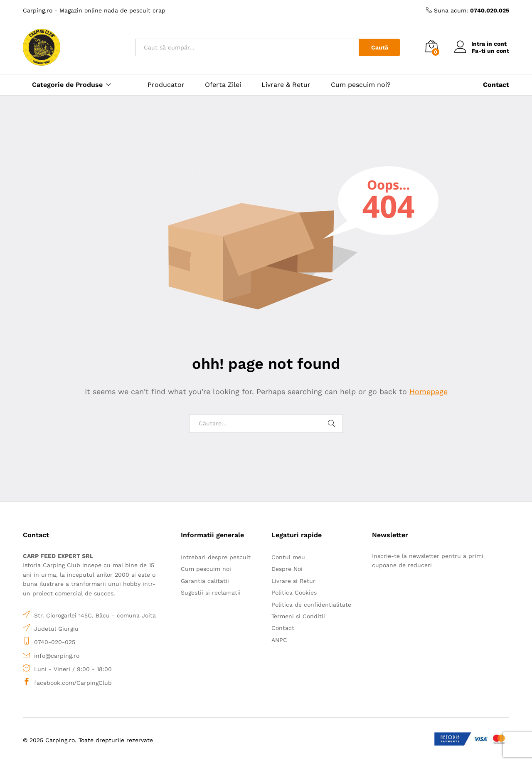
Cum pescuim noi (206, 569)
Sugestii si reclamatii (211, 593)
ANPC (279, 640)
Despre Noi (287, 569)
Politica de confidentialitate (311, 605)
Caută (380, 47)
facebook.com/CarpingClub (73, 683)
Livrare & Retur (286, 85)
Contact (283, 628)
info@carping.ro (57, 656)
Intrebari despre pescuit (216, 557)
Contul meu (288, 557)
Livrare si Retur (293, 581)
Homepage (429, 391)
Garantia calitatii (205, 581)
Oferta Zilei (223, 85)
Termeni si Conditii (298, 616)
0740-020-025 (55, 642)
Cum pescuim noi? (361, 85)
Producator (166, 85)
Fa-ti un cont (490, 51)
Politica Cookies (294, 593)
